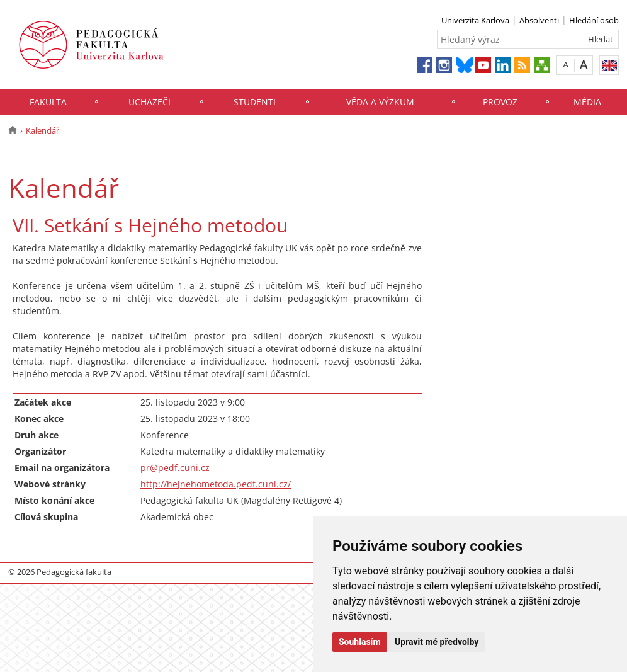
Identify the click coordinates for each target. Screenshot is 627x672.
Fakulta (48, 102)
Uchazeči (150, 102)
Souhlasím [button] (360, 642)
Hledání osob (594, 20)
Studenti (255, 102)
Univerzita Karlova (475, 20)
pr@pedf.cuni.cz (175, 468)
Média (587, 102)
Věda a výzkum (380, 102)
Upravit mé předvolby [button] (437, 642)
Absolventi (539, 20)
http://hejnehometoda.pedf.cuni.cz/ (216, 484)
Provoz (500, 102)
